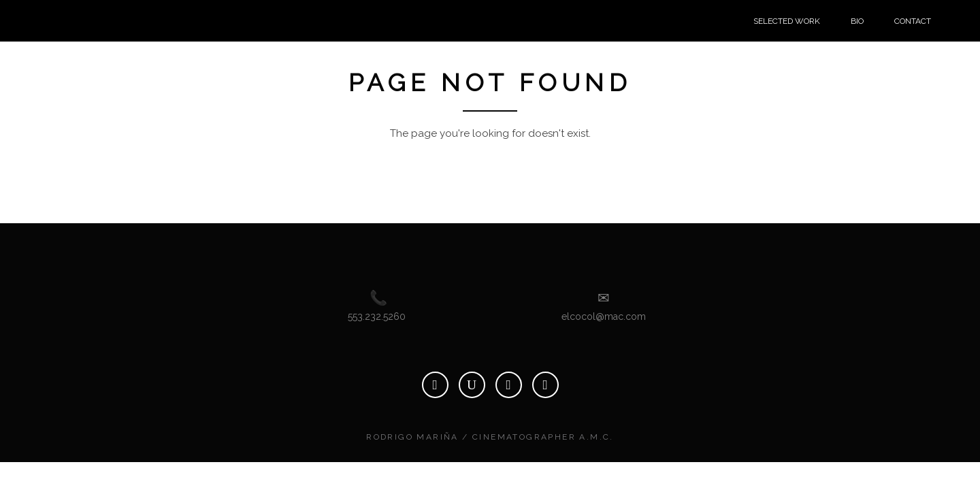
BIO (857, 21)
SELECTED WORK (787, 21)
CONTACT (913, 21)
